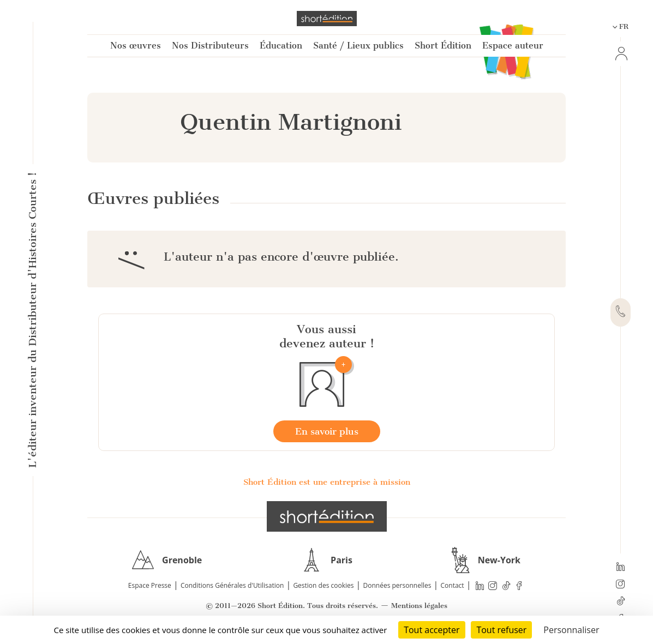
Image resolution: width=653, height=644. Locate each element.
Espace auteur (513, 46)
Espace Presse (150, 585)
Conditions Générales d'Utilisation (232, 585)
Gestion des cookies (323, 585)
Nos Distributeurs (210, 46)
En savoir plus (327, 431)
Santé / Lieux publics (358, 46)
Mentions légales (419, 606)
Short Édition (443, 46)
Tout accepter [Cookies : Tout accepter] (432, 630)
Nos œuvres (136, 46)
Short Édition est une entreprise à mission (327, 482)
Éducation (281, 46)
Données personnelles (397, 585)
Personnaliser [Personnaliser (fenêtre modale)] (571, 630)
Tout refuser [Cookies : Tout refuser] (501, 630)
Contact (453, 585)
